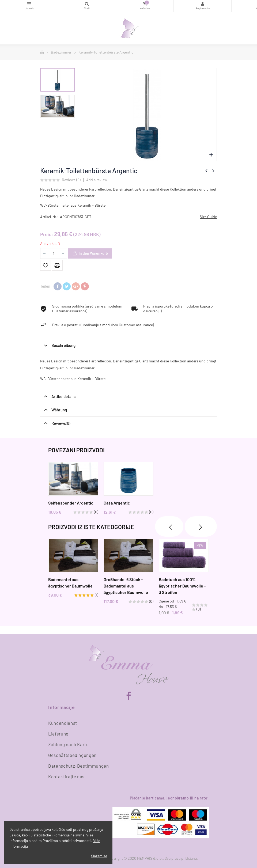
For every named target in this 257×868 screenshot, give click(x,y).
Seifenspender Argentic (71, 503)
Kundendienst (63, 723)
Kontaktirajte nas (66, 776)
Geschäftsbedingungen (72, 755)
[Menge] (54, 253)
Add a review (97, 180)
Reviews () (71, 180)
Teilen (58, 286)
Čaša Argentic (117, 503)
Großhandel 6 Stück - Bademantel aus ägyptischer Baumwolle (126, 586)
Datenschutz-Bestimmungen (79, 766)
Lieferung (58, 734)
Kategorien (29, 4)
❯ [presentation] (201, 526)
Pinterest (85, 286)
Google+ (76, 286)
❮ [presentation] (169, 526)
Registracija (203, 4)
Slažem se (99, 856)
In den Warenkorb (90, 254)
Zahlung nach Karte (69, 744)
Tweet (67, 286)
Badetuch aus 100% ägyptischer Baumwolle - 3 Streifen (182, 586)
